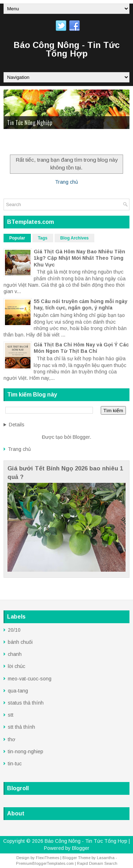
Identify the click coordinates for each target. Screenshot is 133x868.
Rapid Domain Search (97, 863)
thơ (12, 739)
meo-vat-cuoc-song (30, 679)
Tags (43, 238)
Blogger (81, 437)
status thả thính (26, 703)
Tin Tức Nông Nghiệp (30, 123)
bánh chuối (20, 642)
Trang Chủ (19, 143)
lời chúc (16, 666)
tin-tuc (15, 764)
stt (11, 715)
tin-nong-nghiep (26, 751)
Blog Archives (74, 238)
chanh (15, 654)
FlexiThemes (48, 858)
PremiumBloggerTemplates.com (45, 863)
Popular (17, 238)
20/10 (14, 630)
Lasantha (106, 858)
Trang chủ (66, 182)
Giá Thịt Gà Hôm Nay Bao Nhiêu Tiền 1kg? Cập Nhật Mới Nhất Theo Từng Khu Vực (79, 258)
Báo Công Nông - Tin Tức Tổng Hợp (66, 49)
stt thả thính (21, 727)
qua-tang (18, 691)
